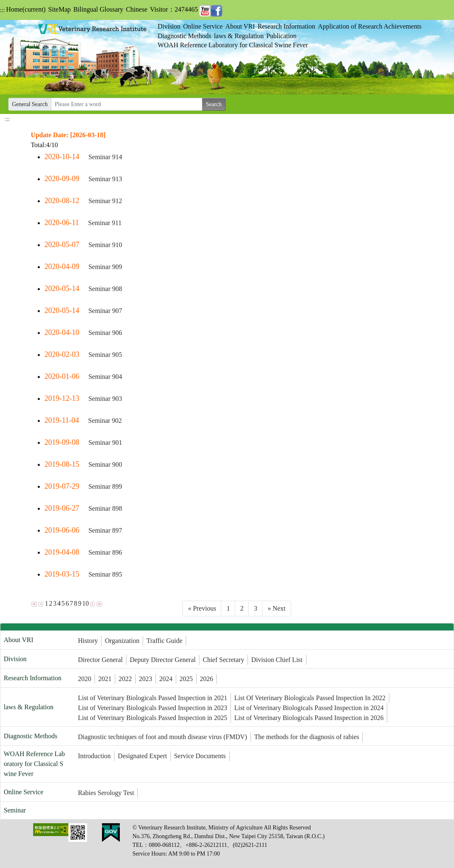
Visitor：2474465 (174, 9)
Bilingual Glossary (98, 9)
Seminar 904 (105, 377)
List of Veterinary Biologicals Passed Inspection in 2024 (309, 708)
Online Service (203, 26)
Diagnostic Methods (184, 36)
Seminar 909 (105, 267)
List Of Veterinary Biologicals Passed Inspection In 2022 (310, 698)
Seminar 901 (105, 442)
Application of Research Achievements (370, 26)
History (88, 641)
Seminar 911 (105, 223)
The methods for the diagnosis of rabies (307, 737)
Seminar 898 (105, 508)
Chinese (137, 9)
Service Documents (200, 756)
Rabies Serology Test (106, 793)
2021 (105, 679)
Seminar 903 (105, 399)
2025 (186, 679)
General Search (30, 104)
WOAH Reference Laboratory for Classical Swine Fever (233, 45)
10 (85, 603)
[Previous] (202, 609)
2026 (206, 679)
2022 (125, 679)
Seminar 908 (105, 289)
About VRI (240, 26)
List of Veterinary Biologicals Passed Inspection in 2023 (153, 708)
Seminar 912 (105, 201)
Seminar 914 (105, 157)
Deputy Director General (163, 660)
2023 (146, 679)
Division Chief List (277, 660)
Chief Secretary (223, 660)
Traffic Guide (164, 641)
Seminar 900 (105, 464)
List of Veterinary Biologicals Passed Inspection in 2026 (309, 718)
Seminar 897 (105, 530)
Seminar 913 (105, 179)
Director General (100, 660)
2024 (166, 679)
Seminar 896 (105, 552)
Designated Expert (142, 756)
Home (26, 9)
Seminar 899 (105, 486)
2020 (85, 679)
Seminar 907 (105, 311)
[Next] (276, 609)
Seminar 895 (105, 574)
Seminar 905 (105, 355)
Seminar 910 (105, 245)
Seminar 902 (105, 421)
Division (169, 26)
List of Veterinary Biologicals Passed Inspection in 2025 (153, 718)
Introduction (94, 756)
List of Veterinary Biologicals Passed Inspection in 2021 (153, 698)
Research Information (286, 26)
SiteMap (59, 9)
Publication (281, 36)
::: (2, 10)
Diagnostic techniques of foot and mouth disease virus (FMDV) (163, 737)
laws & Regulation (239, 36)
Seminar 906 (105, 333)
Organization (122, 641)
